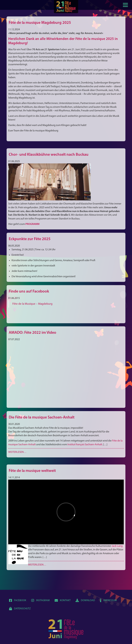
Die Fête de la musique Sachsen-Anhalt (42, 418)
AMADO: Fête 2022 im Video (33, 333)
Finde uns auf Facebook (29, 292)
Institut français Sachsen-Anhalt (85, 445)
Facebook (18, 600)
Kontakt (63, 600)
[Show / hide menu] (125, 5)
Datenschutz (20, 609)
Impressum (108, 600)
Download (85, 600)
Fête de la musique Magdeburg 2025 (40, 23)
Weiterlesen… (17, 452)
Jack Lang (117, 546)
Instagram (40, 600)
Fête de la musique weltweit (32, 471)
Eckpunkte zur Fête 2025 (30, 239)
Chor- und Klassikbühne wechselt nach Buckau (49, 155)
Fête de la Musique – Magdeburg (32, 304)
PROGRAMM (32, 224)
